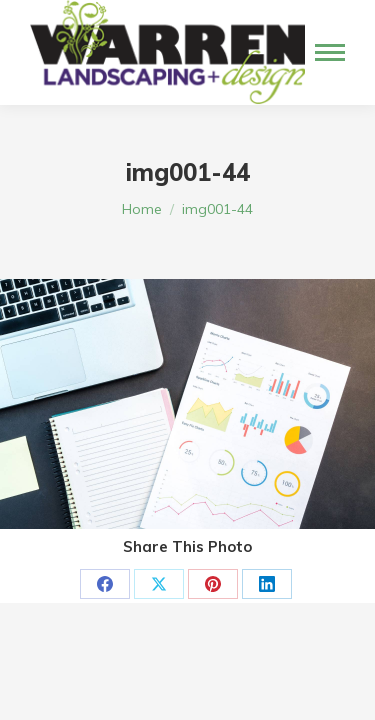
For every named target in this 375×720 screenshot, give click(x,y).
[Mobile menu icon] (330, 52)
